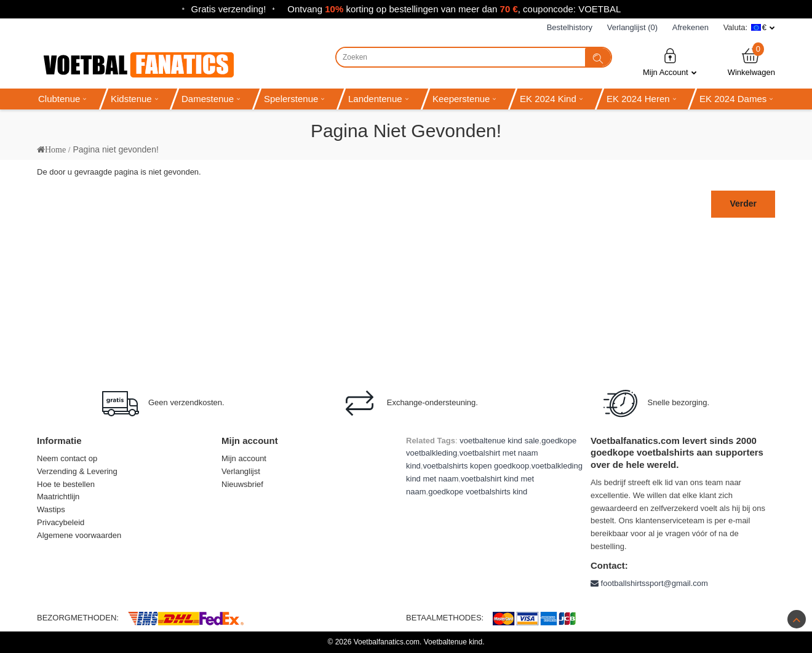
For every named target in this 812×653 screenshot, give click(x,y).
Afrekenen (691, 27)
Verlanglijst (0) (632, 27)
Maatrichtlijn (58, 497)
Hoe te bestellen (66, 484)
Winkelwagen (751, 62)
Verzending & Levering (77, 471)
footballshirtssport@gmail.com (649, 583)
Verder (743, 204)
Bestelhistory (570, 27)
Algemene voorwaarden (79, 535)
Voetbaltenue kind (453, 642)
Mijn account (244, 458)
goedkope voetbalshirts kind (478, 492)
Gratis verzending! (229, 9)
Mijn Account (670, 62)
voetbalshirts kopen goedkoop (476, 466)
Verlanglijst (241, 471)
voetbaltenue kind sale (499, 441)
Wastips (51, 509)
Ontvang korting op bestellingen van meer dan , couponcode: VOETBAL (454, 9)
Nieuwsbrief (242, 484)
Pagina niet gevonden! (115, 149)
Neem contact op (67, 458)
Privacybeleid (61, 522)
